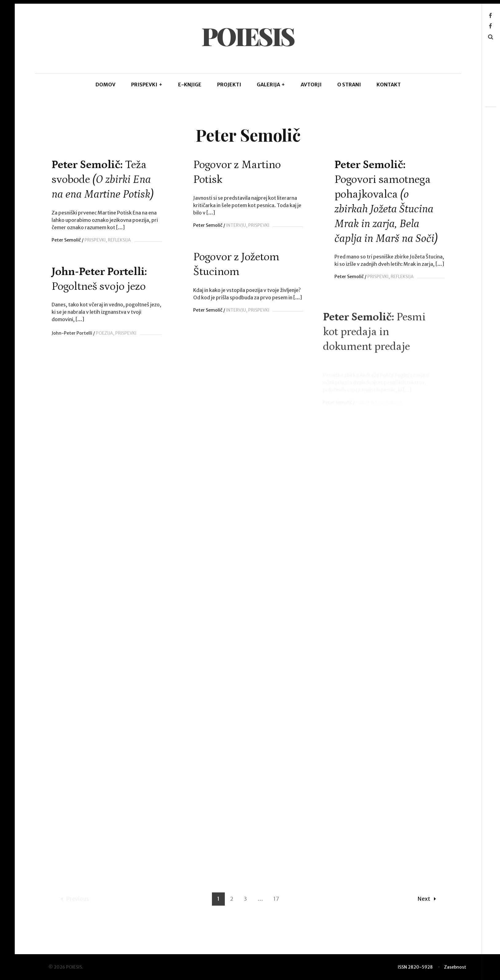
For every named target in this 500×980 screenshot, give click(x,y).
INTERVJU (235, 225)
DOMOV (105, 85)
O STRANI (349, 85)
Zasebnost (455, 967)
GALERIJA (271, 85)
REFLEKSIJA (119, 240)
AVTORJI (311, 85)
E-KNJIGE (190, 85)
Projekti (229, 85)
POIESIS (248, 36)
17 (276, 907)
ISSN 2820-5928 (415, 967)
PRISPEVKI (147, 85)
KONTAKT (389, 85)
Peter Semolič (66, 240)
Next (427, 907)
